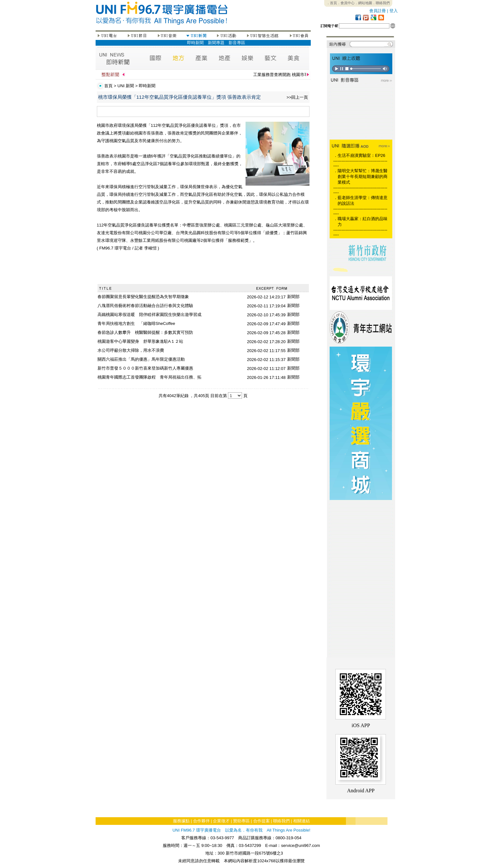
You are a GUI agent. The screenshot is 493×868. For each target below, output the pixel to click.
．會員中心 (346, 3)
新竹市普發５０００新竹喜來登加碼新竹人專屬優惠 (145, 368)
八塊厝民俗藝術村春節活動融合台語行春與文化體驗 (145, 306)
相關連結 (301, 821)
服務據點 (181, 821)
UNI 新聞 (126, 86)
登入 (394, 11)
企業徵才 (221, 821)
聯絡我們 (281, 821)
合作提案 (262, 821)
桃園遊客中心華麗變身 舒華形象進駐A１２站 (141, 341)
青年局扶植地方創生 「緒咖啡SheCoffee (136, 323)
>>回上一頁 (297, 97)
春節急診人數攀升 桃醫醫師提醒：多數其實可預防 (145, 332)
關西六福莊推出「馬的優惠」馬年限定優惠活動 (141, 359)
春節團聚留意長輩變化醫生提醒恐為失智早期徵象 (143, 297)
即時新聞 (195, 43)
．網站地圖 (363, 3)
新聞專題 (216, 43)
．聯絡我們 (381, 3)
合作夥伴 (201, 821)
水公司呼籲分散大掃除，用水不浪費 (131, 350)
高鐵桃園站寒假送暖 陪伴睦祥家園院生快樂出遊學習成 (149, 315)
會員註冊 (378, 11)
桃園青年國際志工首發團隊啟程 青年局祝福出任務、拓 (149, 377)
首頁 (108, 86)
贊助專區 (241, 821)
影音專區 (237, 43)
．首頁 (332, 3)
